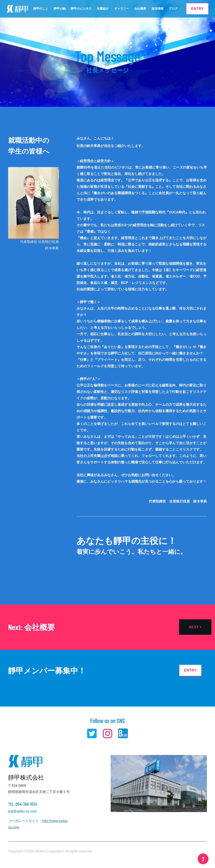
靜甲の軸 (60, 9)
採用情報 (158, 9)
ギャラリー (122, 9)
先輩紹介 (103, 9)
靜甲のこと (41, 9)
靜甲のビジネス (81, 9)
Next (195, 627)
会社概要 (140, 9)
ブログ (173, 9)
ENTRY (197, 9)
